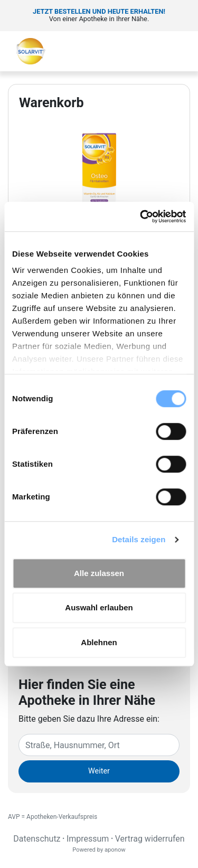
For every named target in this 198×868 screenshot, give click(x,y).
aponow (115, 850)
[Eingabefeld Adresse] (99, 745)
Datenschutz (37, 839)
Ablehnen (99, 642)
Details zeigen (139, 539)
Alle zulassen (99, 573)
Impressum (88, 839)
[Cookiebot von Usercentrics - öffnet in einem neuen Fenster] (141, 216)
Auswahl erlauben (99, 607)
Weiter (99, 771)
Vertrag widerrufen (150, 839)
